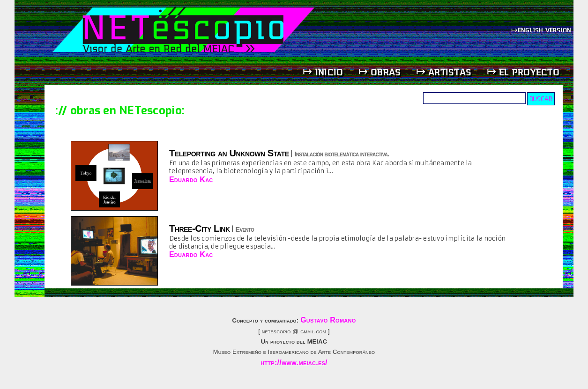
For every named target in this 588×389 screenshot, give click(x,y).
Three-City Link (200, 228)
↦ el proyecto (523, 72)
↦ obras (380, 72)
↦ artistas (444, 72)
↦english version (542, 30)
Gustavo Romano (328, 320)
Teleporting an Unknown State (229, 153)
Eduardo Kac (191, 180)
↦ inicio (323, 72)
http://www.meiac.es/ (294, 363)
